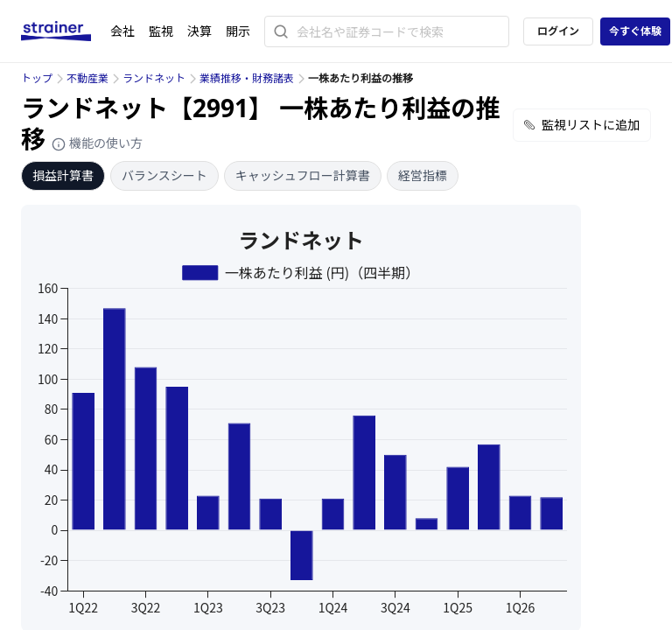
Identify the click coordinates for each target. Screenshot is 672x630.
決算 (199, 31)
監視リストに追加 (582, 125)
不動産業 (87, 78)
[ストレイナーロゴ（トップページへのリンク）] (66, 31)
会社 (122, 31)
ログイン (558, 31)
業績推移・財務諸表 (247, 78)
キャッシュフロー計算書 (303, 175)
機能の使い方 (97, 143)
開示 (238, 31)
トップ (37, 78)
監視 (161, 31)
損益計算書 (63, 175)
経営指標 (423, 175)
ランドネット (154, 78)
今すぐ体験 (635, 31)
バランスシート (164, 175)
